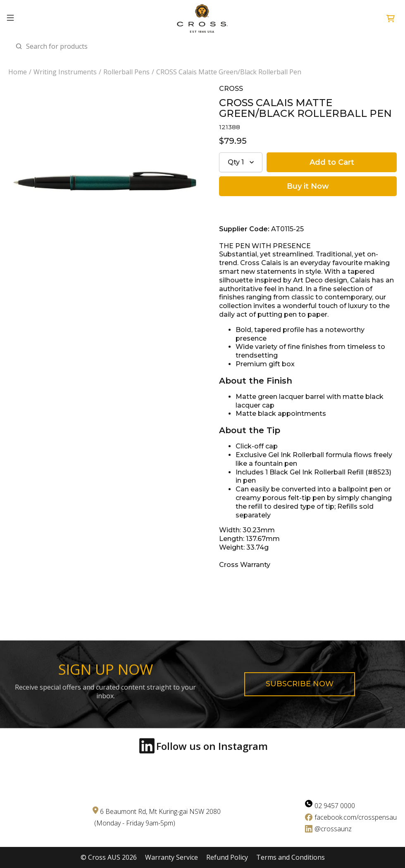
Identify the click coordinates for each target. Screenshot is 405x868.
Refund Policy (227, 857)
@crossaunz (333, 829)
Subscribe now (300, 684)
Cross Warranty (245, 565)
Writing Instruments (65, 72)
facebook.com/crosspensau (356, 817)
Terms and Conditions (291, 857)
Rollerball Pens (126, 72)
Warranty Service (172, 857)
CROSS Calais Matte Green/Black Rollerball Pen (229, 72)
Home (18, 72)
